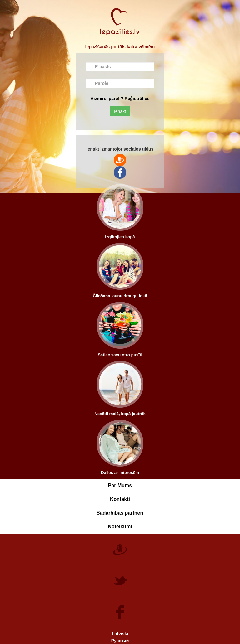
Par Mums (120, 485)
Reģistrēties (137, 99)
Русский (120, 641)
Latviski (120, 634)
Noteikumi (120, 527)
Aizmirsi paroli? (107, 99)
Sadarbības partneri (120, 513)
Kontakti (120, 499)
